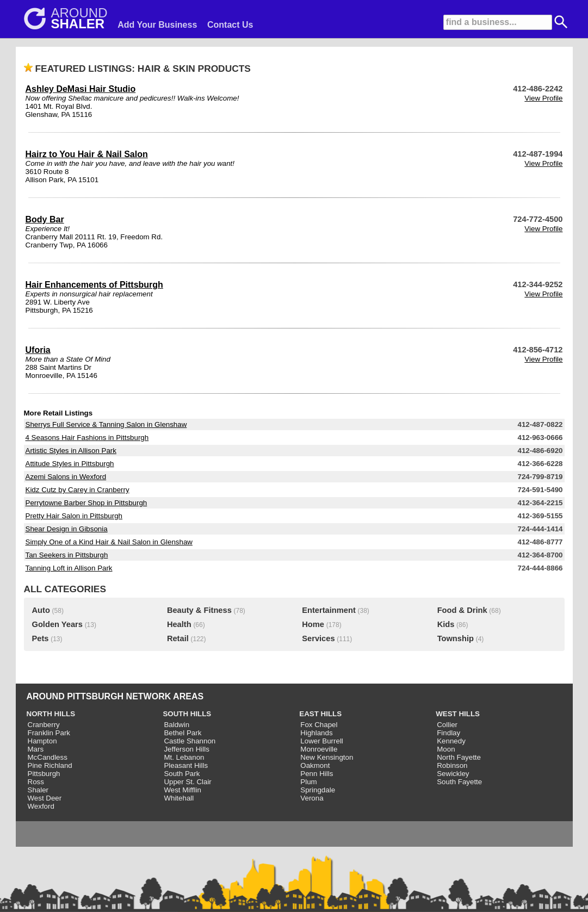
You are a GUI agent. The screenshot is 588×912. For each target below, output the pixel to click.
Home (313, 624)
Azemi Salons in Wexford (66, 477)
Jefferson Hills (186, 749)
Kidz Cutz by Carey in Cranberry (78, 490)
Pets (41, 638)
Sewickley (453, 774)
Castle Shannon (190, 741)
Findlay (448, 733)
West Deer (45, 798)
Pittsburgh (44, 774)
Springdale (318, 790)
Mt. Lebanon (184, 757)
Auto (41, 610)
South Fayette (459, 782)
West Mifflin (182, 790)
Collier (447, 725)
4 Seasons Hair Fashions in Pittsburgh (87, 438)
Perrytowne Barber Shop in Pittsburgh (86, 503)
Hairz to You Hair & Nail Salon (87, 154)
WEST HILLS (458, 714)
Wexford (41, 806)
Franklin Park (49, 733)
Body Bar (45, 219)
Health (179, 624)
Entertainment (329, 610)
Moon (446, 749)
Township (456, 638)
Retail (178, 638)
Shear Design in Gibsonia (67, 529)
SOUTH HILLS (187, 714)
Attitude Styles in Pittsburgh (70, 464)
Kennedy (451, 741)
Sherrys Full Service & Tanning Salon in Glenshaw (106, 424)
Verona (312, 798)
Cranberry (44, 725)
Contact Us (230, 25)
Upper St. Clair (187, 782)
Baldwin (177, 725)
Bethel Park (182, 733)
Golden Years (57, 624)
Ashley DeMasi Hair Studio (81, 89)
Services (318, 638)
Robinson (452, 765)
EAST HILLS (320, 714)
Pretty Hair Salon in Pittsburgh (74, 516)
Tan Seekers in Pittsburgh (67, 555)
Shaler (38, 790)
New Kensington (327, 757)
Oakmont (315, 765)
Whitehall (179, 798)
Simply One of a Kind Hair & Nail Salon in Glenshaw (109, 542)
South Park (182, 774)
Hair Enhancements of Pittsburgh (94, 285)
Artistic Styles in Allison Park (71, 451)
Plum (308, 782)
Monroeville (319, 749)
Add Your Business (157, 25)
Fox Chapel (319, 725)
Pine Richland (50, 765)
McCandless (48, 757)
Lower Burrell (322, 741)
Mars (36, 749)
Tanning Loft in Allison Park (69, 568)
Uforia (38, 350)
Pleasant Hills (186, 765)
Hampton (42, 741)
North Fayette (459, 757)
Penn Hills (317, 774)
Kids (446, 624)
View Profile (543, 98)
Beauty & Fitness (199, 610)
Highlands (316, 733)
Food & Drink (462, 610)
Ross (36, 782)
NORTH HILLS (51, 714)
